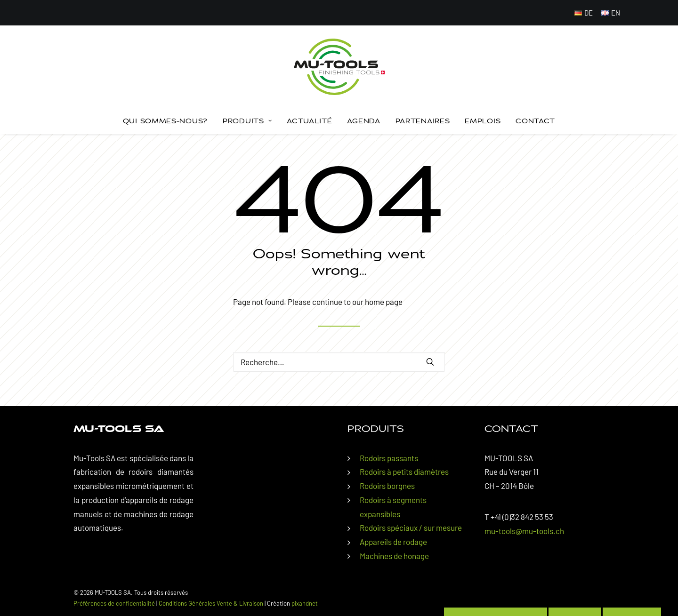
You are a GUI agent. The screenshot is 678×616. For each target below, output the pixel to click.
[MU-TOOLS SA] (339, 67)
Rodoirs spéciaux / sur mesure (411, 528)
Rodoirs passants (389, 458)
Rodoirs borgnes (387, 486)
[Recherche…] (339, 362)
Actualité (309, 121)
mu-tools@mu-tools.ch (524, 531)
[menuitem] (584, 13)
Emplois (483, 121)
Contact (535, 121)
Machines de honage (394, 556)
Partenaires (423, 121)
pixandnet (305, 603)
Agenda (363, 121)
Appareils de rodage (393, 542)
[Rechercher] (339, 362)
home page (384, 302)
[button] (430, 362)
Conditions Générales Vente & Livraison (211, 603)
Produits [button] (247, 121)
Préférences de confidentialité (114, 603)
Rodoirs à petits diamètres (404, 472)
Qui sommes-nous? (165, 121)
